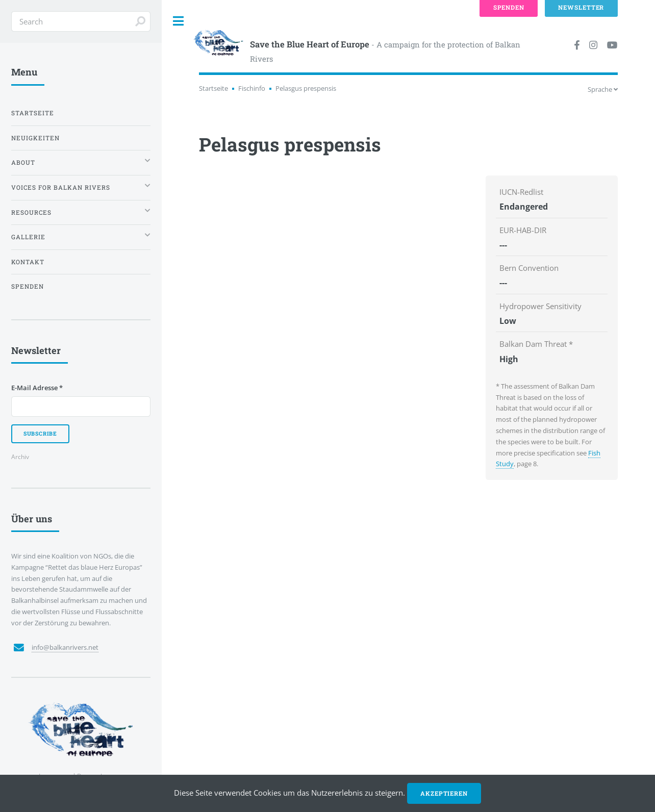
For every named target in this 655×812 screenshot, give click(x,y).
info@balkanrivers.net (65, 647)
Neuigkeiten (35, 138)
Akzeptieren (444, 793)
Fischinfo (252, 88)
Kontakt (28, 262)
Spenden (28, 286)
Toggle (179, 21)
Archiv (20, 456)
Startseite (213, 88)
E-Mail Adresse (37, 388)
